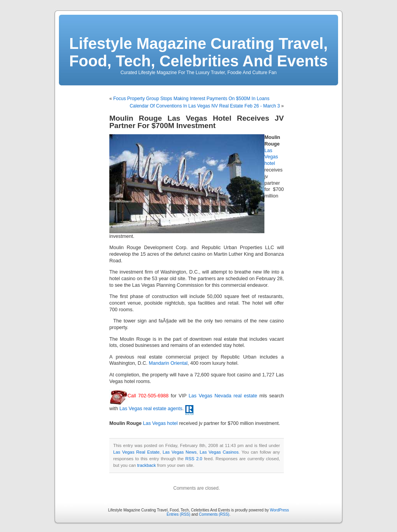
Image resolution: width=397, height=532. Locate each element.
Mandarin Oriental (168, 363)
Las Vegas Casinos (219, 452)
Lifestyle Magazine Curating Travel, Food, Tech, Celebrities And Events (199, 52)
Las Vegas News (180, 452)
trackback (147, 465)
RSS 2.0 (194, 459)
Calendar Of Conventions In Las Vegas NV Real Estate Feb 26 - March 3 (205, 106)
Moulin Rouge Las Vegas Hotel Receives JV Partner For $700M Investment (197, 122)
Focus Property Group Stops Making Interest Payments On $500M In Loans (191, 99)
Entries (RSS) (179, 514)
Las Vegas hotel (271, 157)
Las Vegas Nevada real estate (223, 396)
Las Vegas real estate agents (151, 409)
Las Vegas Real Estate (136, 452)
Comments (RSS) (214, 514)
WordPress (279, 510)
